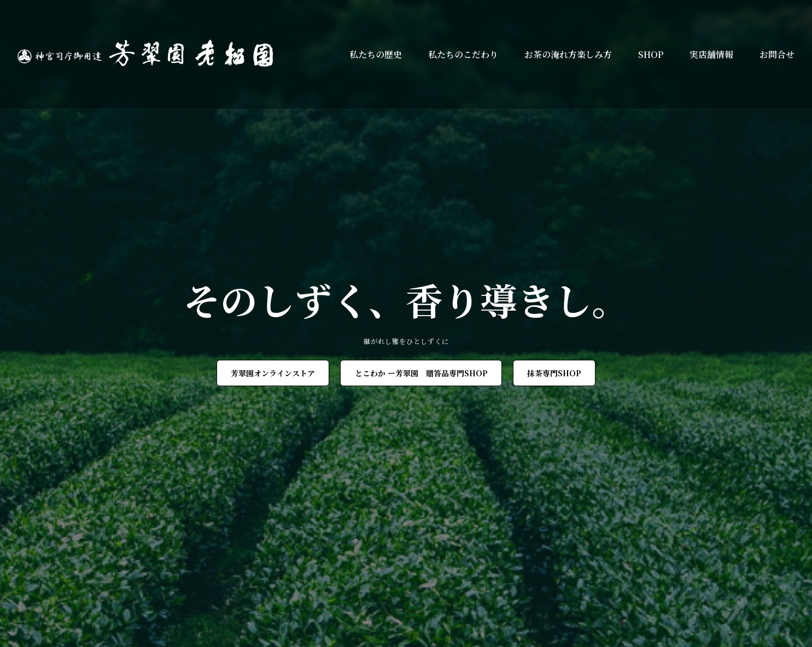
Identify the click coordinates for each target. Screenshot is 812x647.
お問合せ (777, 54)
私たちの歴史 (376, 54)
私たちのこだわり (463, 54)
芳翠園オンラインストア (273, 373)
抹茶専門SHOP (554, 373)
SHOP (651, 54)
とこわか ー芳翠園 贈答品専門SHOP (421, 373)
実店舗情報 (711, 54)
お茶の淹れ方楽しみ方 (568, 54)
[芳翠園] (151, 54)
